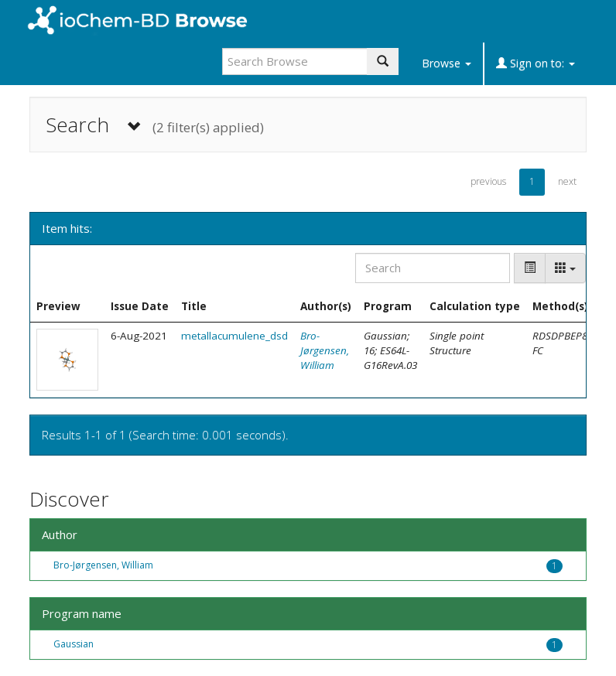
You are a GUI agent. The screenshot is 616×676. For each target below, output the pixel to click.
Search (155, 125)
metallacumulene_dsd (234, 336)
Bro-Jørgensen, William (325, 350)
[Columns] (565, 268)
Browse (447, 63)
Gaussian (74, 644)
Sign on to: (536, 63)
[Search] (433, 268)
